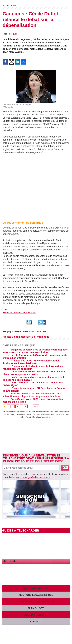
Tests (35, 417)
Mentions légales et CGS (36, 595)
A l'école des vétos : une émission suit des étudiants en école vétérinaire (31, 362)
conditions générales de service (33, 477)
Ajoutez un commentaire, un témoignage (26, 337)
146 (36, 406)
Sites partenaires (36, 615)
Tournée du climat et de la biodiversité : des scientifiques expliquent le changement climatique (32, 395)
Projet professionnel (34, 412)
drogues (13, 34)
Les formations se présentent (54, 414)
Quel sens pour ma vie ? (51, 412)
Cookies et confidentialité (36, 601)
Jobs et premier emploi (12, 414)
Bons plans (65, 412)
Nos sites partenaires (34, 414)
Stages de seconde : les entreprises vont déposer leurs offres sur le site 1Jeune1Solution (35, 351)
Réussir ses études (18, 412)
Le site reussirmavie (45, 417)
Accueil (6, 5)
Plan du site (36, 608)
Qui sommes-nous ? (36, 588)
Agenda (10, 561)
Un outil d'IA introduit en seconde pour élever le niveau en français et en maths (34, 373)
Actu (15, 5)
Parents (29, 417)
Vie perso (6, 412)
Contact (36, 621)
